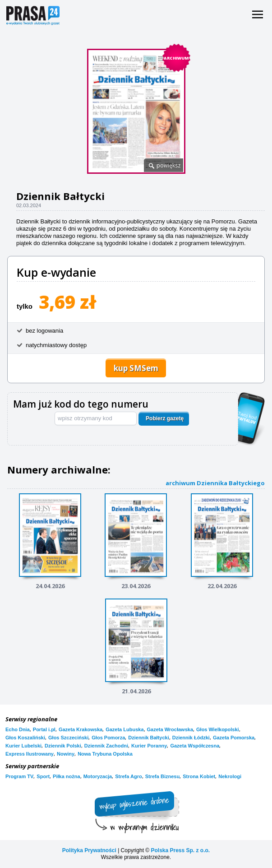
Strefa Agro (129, 776)
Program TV (19, 776)
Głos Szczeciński (68, 738)
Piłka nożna (67, 776)
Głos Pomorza (108, 738)
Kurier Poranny (149, 746)
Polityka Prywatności (89, 850)
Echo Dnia (18, 729)
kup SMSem (136, 368)
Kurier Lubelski (23, 746)
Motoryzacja (98, 776)
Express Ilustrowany (30, 754)
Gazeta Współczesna (195, 746)
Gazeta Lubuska (124, 729)
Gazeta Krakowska (81, 729)
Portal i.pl (44, 729)
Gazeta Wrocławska (170, 729)
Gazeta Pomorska (234, 738)
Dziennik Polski (63, 746)
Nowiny (66, 754)
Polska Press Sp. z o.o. (180, 850)
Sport (43, 776)
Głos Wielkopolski (218, 729)
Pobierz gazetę (165, 418)
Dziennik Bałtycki (148, 738)
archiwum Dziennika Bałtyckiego (215, 483)
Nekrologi (230, 776)
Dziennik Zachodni (106, 746)
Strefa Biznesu (162, 776)
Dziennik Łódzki (191, 738)
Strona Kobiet (199, 776)
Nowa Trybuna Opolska (105, 754)
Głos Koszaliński (25, 738)
